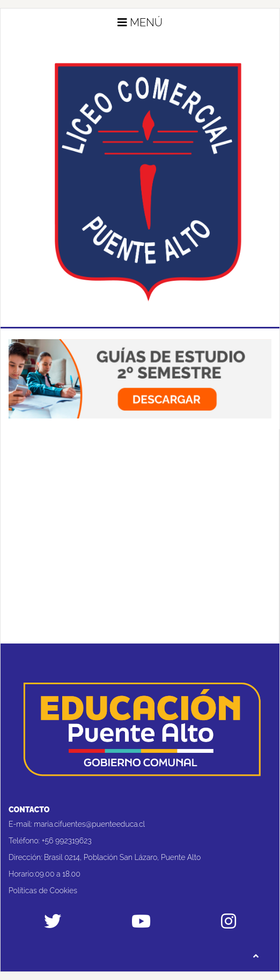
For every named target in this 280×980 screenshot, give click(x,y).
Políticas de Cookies (43, 891)
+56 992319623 (67, 841)
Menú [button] (140, 23)
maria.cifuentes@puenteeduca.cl (89, 824)
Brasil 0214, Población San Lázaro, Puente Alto (122, 857)
